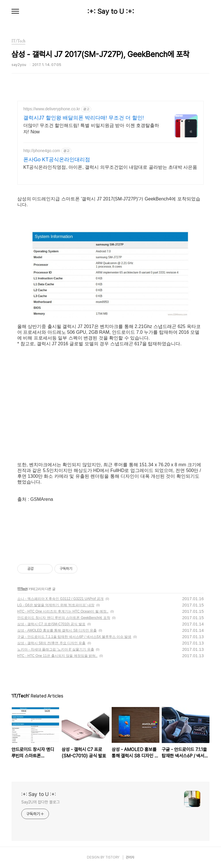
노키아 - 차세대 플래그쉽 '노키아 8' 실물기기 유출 (56, 649)
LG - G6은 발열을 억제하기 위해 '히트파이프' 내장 (56, 605)
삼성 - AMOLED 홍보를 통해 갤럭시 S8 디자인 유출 (57, 630)
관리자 (130, 857)
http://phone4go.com (42, 151)
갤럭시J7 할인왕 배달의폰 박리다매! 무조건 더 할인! (84, 118)
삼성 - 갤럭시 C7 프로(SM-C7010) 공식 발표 (51, 624)
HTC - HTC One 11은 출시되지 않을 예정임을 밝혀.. (57, 656)
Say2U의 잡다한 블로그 (40, 802)
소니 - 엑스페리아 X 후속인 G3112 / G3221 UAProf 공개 (60, 599)
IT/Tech (22, 589)
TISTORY (112, 857)
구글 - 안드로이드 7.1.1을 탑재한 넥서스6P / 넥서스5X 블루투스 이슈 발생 (74, 637)
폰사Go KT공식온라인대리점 (57, 160)
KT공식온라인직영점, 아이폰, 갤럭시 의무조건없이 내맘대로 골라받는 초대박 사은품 (110, 167)
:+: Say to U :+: (111, 12)
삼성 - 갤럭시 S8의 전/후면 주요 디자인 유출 (51, 643)
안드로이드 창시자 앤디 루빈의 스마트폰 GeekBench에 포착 (64, 618)
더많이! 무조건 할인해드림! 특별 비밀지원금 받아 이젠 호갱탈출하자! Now (91, 129)
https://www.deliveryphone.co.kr (52, 109)
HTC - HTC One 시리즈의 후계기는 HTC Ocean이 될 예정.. (63, 611)
